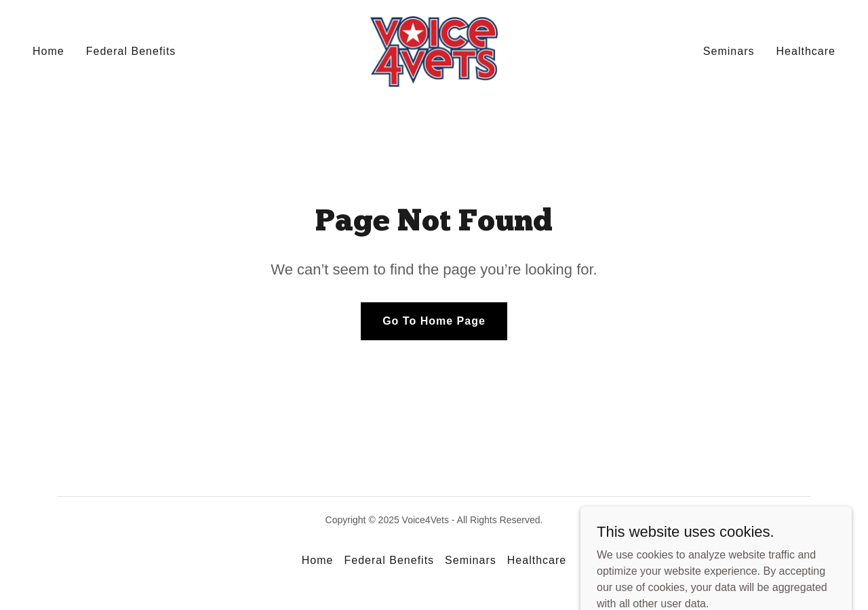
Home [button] (318, 560)
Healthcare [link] (806, 51)
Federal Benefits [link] (131, 51)
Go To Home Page (434, 321)
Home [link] (48, 51)
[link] (434, 50)
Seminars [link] (729, 51)
